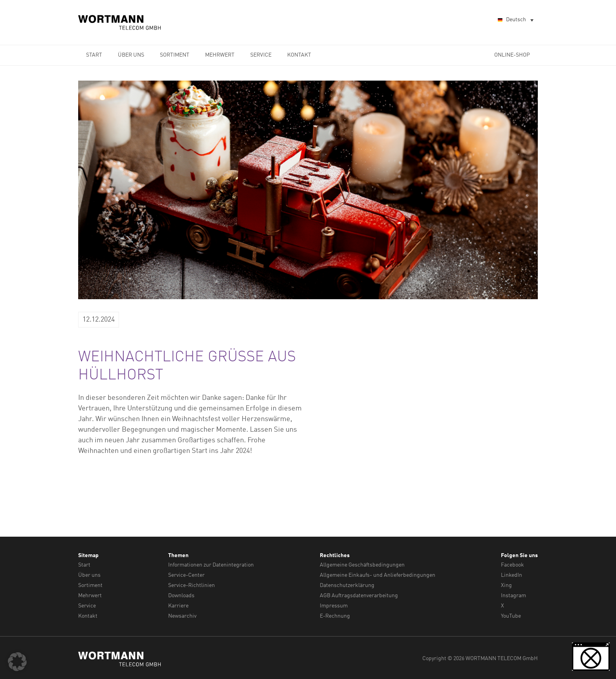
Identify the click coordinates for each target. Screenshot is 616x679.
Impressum (334, 604)
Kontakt (299, 55)
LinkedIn (511, 575)
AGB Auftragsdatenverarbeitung (359, 594)
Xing (506, 585)
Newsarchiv (182, 614)
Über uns (131, 55)
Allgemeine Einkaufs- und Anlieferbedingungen (378, 575)
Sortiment (175, 55)
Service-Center (186, 575)
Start (94, 55)
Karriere (178, 604)
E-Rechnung (335, 614)
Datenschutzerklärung (347, 585)
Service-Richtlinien (192, 585)
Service (261, 55)
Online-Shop (512, 55)
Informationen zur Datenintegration (211, 565)
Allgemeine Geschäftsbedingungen (362, 565)
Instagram (513, 594)
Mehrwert (220, 55)
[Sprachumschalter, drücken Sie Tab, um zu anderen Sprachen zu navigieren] (515, 20)
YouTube (511, 614)
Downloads (181, 594)
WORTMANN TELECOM (120, 22)
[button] (17, 662)
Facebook (512, 565)
